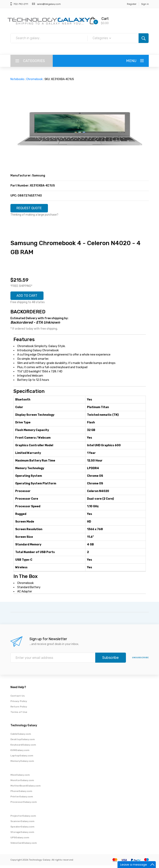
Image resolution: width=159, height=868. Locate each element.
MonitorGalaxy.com (22, 783)
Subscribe (110, 660)
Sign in (145, 4)
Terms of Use (19, 715)
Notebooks (17, 79)
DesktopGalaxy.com (23, 742)
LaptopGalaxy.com (22, 758)
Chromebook (34, 79)
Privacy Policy (19, 704)
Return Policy (19, 709)
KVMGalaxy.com (20, 753)
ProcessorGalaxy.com (24, 805)
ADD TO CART (29, 298)
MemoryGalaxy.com (22, 764)
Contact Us (18, 698)
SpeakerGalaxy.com (22, 829)
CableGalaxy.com (21, 737)
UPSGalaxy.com (20, 840)
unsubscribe (140, 660)
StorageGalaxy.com (22, 835)
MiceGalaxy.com (20, 777)
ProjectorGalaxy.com (23, 818)
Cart (105, 19)
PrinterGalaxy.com (22, 799)
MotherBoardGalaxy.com (25, 788)
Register (132, 4)
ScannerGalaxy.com (22, 824)
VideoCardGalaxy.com (24, 846)
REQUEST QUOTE (32, 209)
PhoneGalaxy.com (21, 794)
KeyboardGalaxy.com (23, 747)
